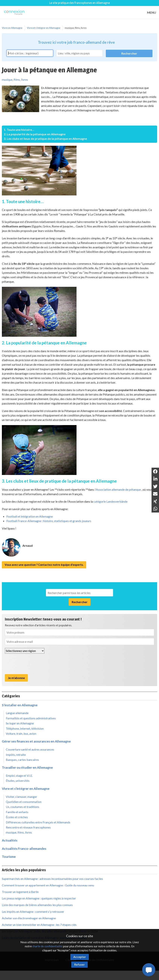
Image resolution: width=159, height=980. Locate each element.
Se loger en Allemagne (20, 723)
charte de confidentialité (47, 946)
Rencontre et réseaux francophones (28, 827)
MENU (152, 12)
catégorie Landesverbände (110, 501)
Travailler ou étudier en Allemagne (27, 767)
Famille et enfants (17, 812)
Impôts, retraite (16, 755)
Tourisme (9, 857)
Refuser (79, 964)
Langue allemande (17, 713)
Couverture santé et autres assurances (30, 749)
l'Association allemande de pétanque (118, 489)
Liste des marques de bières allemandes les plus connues (37, 905)
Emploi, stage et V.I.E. (19, 775)
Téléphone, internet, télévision (25, 728)
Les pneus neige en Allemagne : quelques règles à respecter (39, 898)
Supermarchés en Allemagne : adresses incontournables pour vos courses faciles (52, 879)
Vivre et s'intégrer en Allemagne (44, 28)
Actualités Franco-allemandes (24, 849)
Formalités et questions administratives (31, 718)
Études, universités (18, 781)
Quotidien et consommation (24, 802)
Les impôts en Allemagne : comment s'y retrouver (33, 912)
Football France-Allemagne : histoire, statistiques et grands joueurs (49, 521)
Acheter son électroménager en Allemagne (29, 918)
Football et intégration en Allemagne (30, 516)
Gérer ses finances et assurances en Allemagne (36, 741)
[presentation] (33, 664)
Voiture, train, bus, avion (21, 733)
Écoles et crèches (17, 817)
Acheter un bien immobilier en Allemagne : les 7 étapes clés (39, 925)
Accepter (80, 957)
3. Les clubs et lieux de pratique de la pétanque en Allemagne (45, 139)
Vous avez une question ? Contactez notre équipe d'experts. (44, 565)
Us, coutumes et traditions (22, 807)
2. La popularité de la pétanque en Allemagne (35, 134)
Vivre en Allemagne (12, 28)
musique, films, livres (76, 28)
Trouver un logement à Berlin (20, 892)
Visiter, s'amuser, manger (21, 797)
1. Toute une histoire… (19, 130)
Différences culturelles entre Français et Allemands (38, 822)
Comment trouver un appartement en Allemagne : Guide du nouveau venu (48, 885)
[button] (149, 970)
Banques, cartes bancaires (22, 760)
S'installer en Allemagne (20, 705)
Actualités (10, 840)
